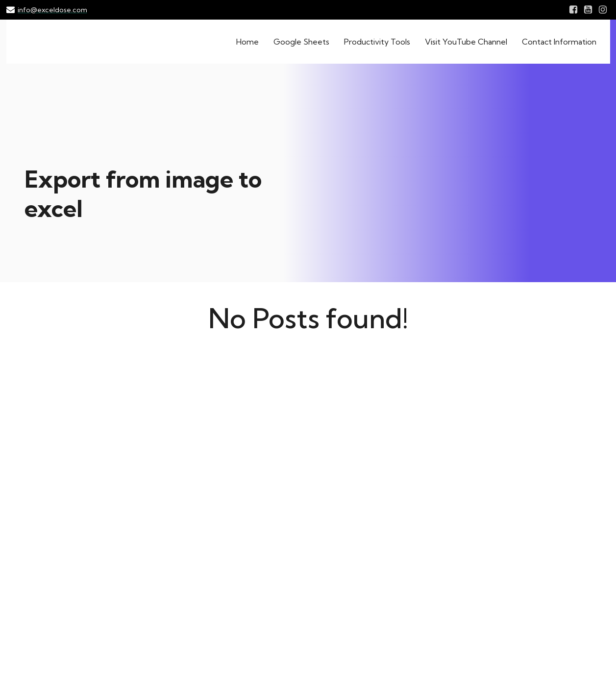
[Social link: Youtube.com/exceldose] (588, 10)
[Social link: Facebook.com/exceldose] (573, 10)
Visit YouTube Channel (466, 42)
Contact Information (559, 42)
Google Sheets (301, 42)
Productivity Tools (377, 42)
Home (247, 42)
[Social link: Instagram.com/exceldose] (603, 10)
